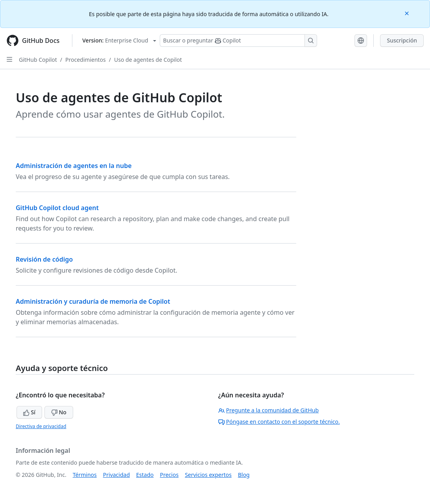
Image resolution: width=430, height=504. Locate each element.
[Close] (408, 13)
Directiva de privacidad (41, 426)
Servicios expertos (208, 475)
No (59, 412)
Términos (85, 475)
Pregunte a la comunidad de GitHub (269, 410)
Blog (244, 475)
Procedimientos (86, 60)
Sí (29, 412)
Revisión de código (44, 259)
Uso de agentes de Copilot (148, 60)
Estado (145, 475)
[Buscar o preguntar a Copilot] (238, 41)
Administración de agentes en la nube (74, 166)
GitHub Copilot (38, 60)
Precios (169, 475)
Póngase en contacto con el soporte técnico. (279, 422)
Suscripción (402, 40)
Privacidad (116, 475)
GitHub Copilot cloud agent (57, 208)
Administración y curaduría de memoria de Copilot (93, 301)
